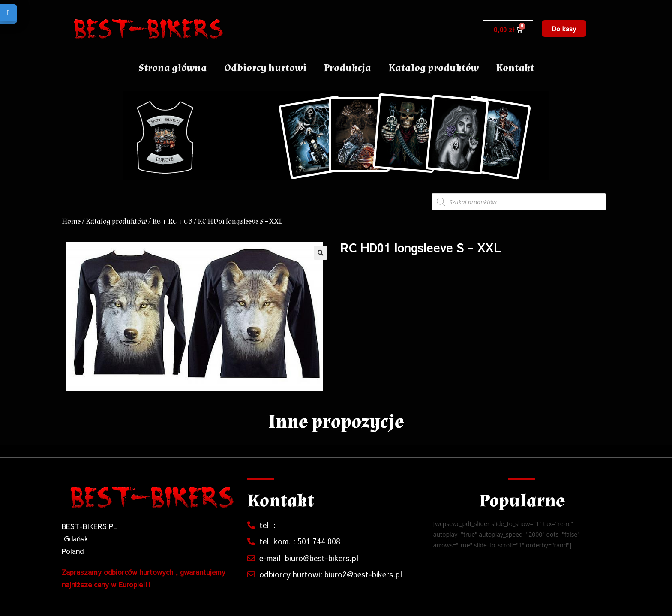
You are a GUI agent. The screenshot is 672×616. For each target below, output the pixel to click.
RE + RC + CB (172, 221)
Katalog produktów (433, 68)
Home (71, 221)
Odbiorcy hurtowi (265, 68)
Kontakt (515, 68)
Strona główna (173, 68)
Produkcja (347, 68)
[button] (564, 29)
